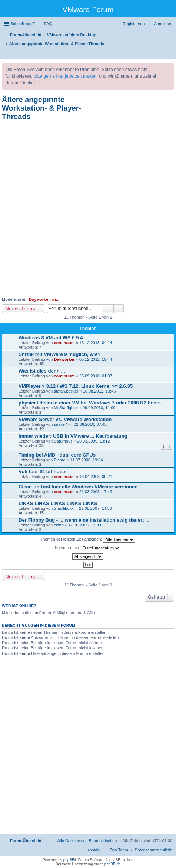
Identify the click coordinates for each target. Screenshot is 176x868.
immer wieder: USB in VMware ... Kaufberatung (73, 436)
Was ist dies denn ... (42, 371)
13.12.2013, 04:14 (96, 343)
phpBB (69, 860)
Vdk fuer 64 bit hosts (43, 472)
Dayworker (39, 299)
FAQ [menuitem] (48, 24)
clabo (59, 525)
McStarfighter (66, 408)
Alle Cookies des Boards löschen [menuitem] (87, 841)
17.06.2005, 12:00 (85, 525)
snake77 (62, 424)
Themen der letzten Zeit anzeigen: (88, 539)
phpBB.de (113, 864)
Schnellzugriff (23, 24)
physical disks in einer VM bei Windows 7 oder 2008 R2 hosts (90, 403)
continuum (64, 343)
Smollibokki (64, 508)
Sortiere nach (88, 548)
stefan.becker (66, 391)
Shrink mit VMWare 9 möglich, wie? (60, 354)
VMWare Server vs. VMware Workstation (65, 419)
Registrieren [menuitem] (134, 24)
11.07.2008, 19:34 (87, 460)
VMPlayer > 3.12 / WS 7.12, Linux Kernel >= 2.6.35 (76, 386)
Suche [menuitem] (170, 54)
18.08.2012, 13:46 (99, 391)
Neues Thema (21, 309)
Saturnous (63, 441)
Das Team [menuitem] (119, 850)
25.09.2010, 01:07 (96, 376)
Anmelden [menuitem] (163, 24)
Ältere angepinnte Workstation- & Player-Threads (41, 108)
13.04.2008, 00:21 (96, 477)
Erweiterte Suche (119, 309)
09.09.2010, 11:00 (99, 408)
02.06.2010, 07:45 (90, 424)
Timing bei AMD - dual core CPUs (57, 455)
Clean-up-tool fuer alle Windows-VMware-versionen (78, 487)
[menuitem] (154, 850)
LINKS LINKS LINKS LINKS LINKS (58, 503)
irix (55, 299)
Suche (108, 309)
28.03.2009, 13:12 (94, 441)
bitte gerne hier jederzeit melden (66, 76)
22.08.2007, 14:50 (95, 508)
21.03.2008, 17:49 (96, 492)
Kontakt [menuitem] (94, 850)
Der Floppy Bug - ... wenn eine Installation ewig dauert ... (84, 520)
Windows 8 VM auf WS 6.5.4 (51, 338)
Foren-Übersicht (26, 841)
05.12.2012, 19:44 (96, 359)
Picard (59, 460)
